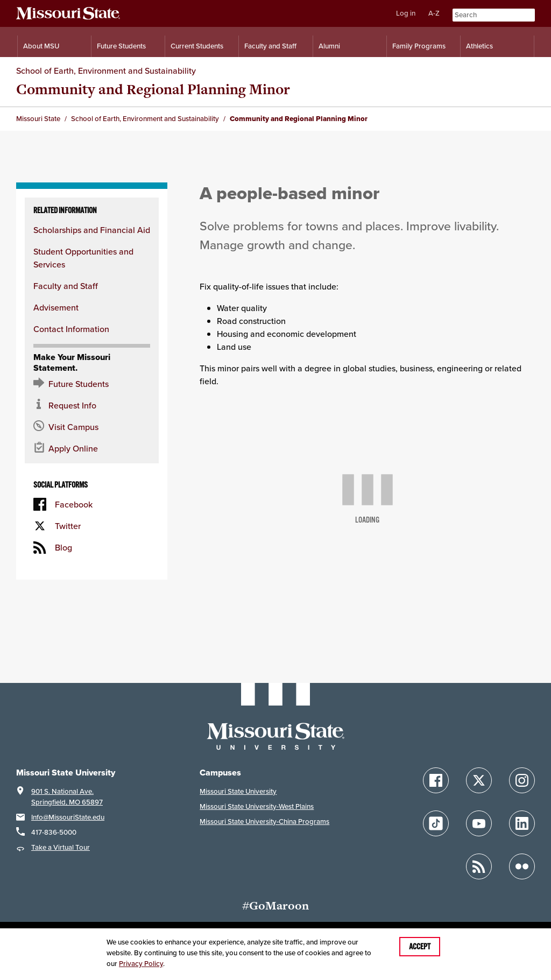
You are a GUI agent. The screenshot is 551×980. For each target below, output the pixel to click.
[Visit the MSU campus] (92, 427)
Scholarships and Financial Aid (92, 230)
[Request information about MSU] (92, 405)
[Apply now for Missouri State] (92, 448)
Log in (406, 13)
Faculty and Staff (66, 286)
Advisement (56, 307)
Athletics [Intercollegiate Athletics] (479, 46)
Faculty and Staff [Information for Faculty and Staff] (270, 46)
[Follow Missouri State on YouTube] (479, 823)
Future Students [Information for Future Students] (121, 46)
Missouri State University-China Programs (264, 822)
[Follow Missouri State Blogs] (479, 866)
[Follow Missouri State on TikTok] (436, 823)
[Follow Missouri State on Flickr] (522, 866)
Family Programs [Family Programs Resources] (419, 46)
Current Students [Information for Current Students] (197, 46)
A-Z (434, 13)
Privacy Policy (141, 964)
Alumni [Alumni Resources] (329, 46)
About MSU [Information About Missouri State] (41, 46)
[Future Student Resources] (92, 384)
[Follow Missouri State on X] (479, 780)
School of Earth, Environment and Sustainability (106, 70)
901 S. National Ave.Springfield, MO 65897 (67, 797)
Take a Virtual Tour (61, 847)
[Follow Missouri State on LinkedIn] (522, 823)
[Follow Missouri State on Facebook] (436, 780)
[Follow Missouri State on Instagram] (522, 780)
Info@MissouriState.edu (68, 817)
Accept (420, 947)
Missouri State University (238, 791)
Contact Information (71, 329)
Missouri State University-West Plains (257, 806)
